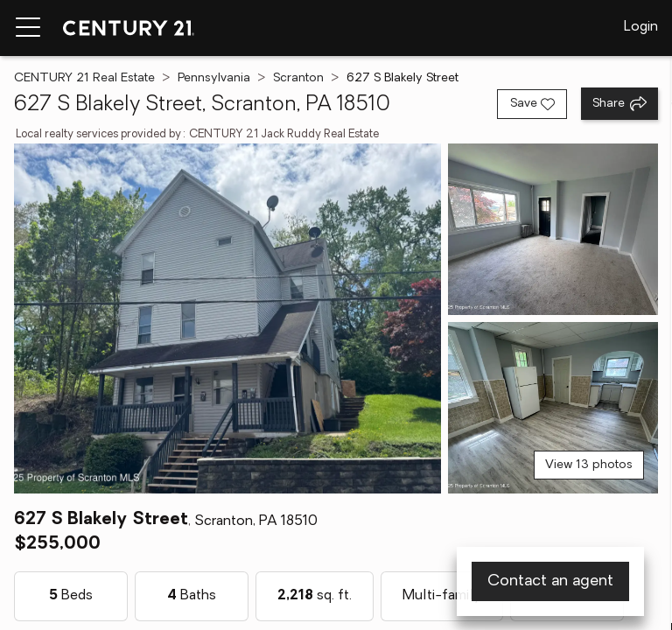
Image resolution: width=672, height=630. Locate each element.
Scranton (298, 78)
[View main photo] (227, 318)
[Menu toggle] (28, 28)
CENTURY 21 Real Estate (84, 78)
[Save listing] (532, 104)
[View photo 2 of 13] (553, 229)
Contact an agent (550, 581)
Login (641, 27)
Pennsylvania (214, 78)
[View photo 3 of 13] (553, 408)
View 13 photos (589, 465)
